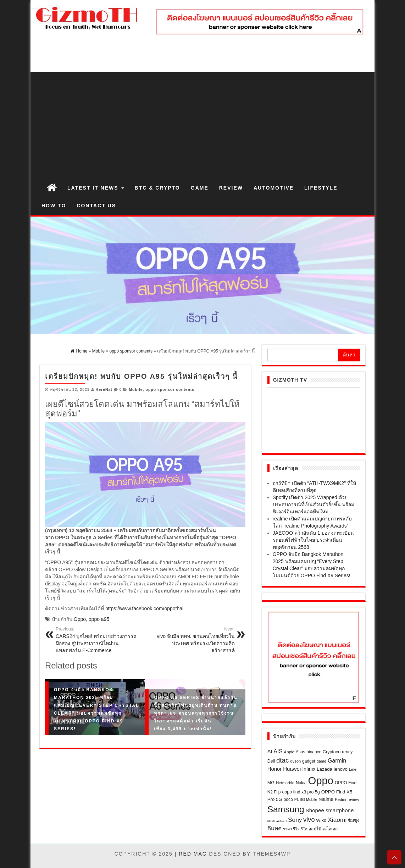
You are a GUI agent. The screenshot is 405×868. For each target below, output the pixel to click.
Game (200, 188)
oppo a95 (99, 619)
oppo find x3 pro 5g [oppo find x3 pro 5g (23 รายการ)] (301, 792)
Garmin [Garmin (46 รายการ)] (337, 761)
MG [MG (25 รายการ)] (271, 783)
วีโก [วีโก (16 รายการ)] (304, 829)
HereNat (104, 389)
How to (54, 206)
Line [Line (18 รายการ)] (353, 769)
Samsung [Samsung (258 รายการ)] (286, 809)
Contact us (96, 206)
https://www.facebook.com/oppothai (144, 608)
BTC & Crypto (157, 188)
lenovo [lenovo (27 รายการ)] (341, 769)
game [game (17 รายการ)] (322, 761)
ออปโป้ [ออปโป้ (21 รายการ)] (315, 829)
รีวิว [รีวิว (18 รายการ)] (296, 829)
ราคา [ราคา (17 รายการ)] (287, 829)
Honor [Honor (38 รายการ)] (275, 769)
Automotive (274, 188)
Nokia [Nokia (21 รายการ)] (301, 783)
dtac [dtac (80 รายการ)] (282, 760)
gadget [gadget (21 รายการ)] (309, 761)
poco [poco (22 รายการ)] (288, 799)
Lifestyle (321, 188)
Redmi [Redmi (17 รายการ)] (340, 799)
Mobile (136, 389)
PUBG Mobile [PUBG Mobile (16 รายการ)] (306, 799)
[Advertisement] (202, 125)
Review (231, 188)
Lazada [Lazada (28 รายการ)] (324, 769)
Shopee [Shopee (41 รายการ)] (315, 810)
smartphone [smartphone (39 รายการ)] (340, 810)
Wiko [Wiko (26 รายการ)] (321, 820)
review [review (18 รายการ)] (353, 799)
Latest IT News (96, 188)
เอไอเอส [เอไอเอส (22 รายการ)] (330, 829)
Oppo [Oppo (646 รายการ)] (321, 780)
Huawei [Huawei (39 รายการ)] (292, 769)
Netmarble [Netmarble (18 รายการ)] (285, 783)
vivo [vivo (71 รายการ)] (309, 820)
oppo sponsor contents (170, 389)
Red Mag (193, 854)
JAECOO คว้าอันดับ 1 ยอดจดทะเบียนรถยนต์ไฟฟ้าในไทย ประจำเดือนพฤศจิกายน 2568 (313, 540)
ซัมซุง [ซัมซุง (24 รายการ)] (354, 820)
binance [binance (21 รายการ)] (314, 752)
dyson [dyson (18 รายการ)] (295, 761)
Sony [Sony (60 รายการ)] (295, 820)
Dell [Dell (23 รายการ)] (271, 761)
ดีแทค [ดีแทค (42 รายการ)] (274, 828)
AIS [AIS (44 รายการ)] (278, 751)
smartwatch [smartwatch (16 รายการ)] (277, 820)
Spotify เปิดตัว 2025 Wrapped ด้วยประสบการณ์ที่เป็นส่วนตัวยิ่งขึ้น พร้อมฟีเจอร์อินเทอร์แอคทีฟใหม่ (314, 504)
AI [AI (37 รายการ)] (270, 752)
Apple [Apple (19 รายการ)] (289, 752)
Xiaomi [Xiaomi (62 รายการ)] (337, 820)
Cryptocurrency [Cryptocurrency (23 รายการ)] (338, 752)
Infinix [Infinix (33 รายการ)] (309, 769)
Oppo (80, 619)
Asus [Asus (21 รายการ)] (301, 752)
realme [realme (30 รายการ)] (326, 799)
